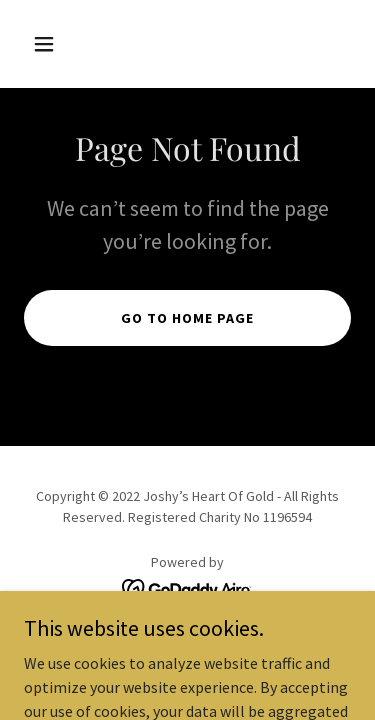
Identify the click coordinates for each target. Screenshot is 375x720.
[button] (48, 44)
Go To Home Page (187, 318)
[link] (187, 587)
